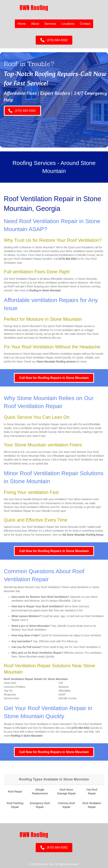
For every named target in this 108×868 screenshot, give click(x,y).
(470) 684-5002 (68, 259)
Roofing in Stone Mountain (45, 290)
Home (22, 24)
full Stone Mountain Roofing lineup (83, 535)
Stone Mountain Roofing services (56, 362)
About (35, 24)
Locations (68, 24)
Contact (85, 24)
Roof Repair (15, 792)
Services (50, 24)
